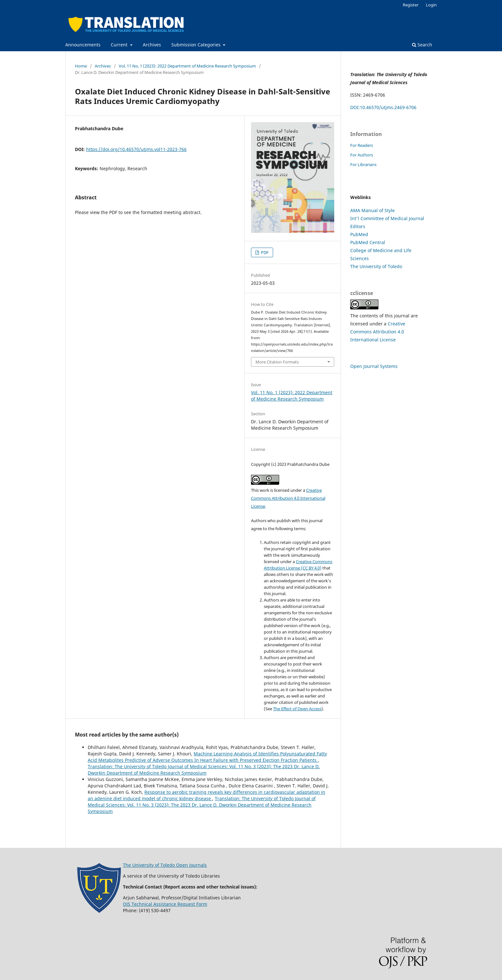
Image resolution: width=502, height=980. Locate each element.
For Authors (362, 155)
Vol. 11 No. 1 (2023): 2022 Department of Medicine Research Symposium (187, 66)
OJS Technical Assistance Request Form (165, 904)
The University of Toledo (376, 266)
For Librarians (363, 164)
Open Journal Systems (374, 366)
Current (120, 45)
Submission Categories (197, 45)
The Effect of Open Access (297, 709)
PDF (264, 252)
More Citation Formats (277, 362)
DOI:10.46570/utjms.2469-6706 (383, 107)
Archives (152, 45)
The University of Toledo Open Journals (165, 865)
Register (411, 5)
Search (422, 45)
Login (431, 5)
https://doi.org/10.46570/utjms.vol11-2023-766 (136, 149)
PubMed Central (368, 242)
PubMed (359, 234)
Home (81, 66)
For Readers (362, 145)
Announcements (83, 45)
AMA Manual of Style (372, 210)
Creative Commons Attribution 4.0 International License (288, 498)
